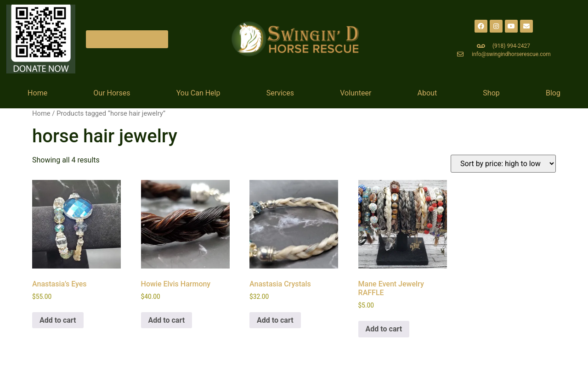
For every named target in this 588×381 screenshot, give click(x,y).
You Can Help (198, 93)
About (427, 93)
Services (280, 93)
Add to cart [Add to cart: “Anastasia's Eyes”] (58, 320)
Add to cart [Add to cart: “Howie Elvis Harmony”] (167, 320)
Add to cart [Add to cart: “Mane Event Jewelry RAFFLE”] (384, 329)
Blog (553, 93)
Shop (491, 93)
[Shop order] (503, 164)
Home (37, 93)
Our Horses (112, 93)
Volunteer (356, 93)
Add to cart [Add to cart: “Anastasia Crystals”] (275, 320)
